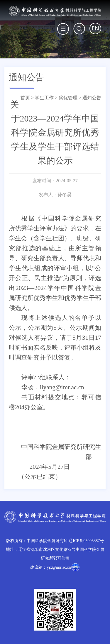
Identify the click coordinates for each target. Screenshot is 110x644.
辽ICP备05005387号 (86, 541)
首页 (25, 98)
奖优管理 (68, 98)
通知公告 (92, 98)
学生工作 (44, 98)
